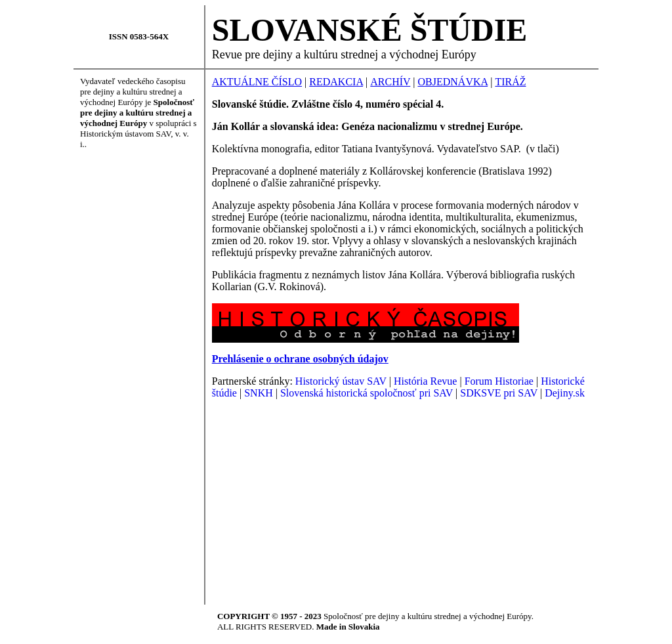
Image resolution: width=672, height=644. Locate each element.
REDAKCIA (336, 82)
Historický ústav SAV (341, 381)
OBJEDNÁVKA (453, 82)
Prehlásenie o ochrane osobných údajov (300, 359)
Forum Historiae (499, 381)
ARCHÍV (390, 82)
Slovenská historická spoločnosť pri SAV (367, 393)
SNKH (259, 393)
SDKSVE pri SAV (499, 393)
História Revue (425, 381)
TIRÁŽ (510, 82)
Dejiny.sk (565, 393)
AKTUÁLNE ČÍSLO (257, 82)
